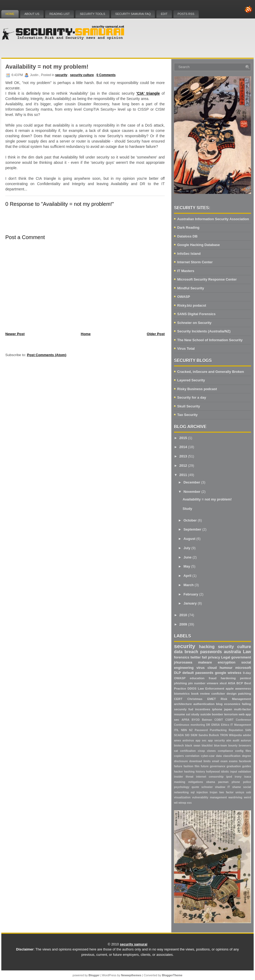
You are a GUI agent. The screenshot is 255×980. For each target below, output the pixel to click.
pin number (197, 683)
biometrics (182, 693)
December (192, 482)
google (221, 673)
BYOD (196, 720)
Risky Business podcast (197, 389)
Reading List (59, 14)
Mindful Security (191, 288)
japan (228, 709)
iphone (217, 709)
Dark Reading (188, 228)
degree (246, 756)
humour (226, 668)
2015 (183, 438)
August (190, 539)
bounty (233, 746)
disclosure (181, 761)
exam (224, 761)
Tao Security (187, 415)
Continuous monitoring (190, 725)
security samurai (133, 944)
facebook (245, 761)
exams (233, 761)
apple (230, 688)
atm (229, 741)
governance (218, 766)
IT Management (241, 725)
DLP (177, 673)
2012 (183, 466)
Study (187, 509)
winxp (182, 803)
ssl (188, 714)
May (187, 566)
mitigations (196, 782)
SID (187, 735)
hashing (189, 772)
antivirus (188, 741)
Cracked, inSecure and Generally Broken (211, 372)
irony (238, 777)
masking (180, 782)
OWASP (184, 297)
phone (236, 782)
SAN (248, 730)
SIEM (194, 735)
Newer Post (15, 334)
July (187, 548)
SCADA (179, 735)
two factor (227, 792)
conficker (218, 693)
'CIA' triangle (148, 93)
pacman (223, 782)
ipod (229, 777)
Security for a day (192, 397)
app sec (201, 741)
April (188, 576)
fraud (213, 678)
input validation (241, 772)
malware (205, 662)
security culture (82, 75)
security (61, 75)
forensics (182, 657)
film (197, 766)
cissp (201, 751)
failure (178, 766)
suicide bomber (212, 714)
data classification (228, 756)
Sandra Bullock (209, 735)
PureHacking (218, 730)
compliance (225, 751)
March (189, 585)
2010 (183, 615)
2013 (183, 456)
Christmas (195, 699)
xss (189, 803)
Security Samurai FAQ (133, 14)
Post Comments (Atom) (47, 355)
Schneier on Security (194, 323)
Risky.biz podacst (192, 305)
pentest (245, 678)
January (190, 603)
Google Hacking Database (198, 245)
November (192, 492)
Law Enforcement (211, 688)
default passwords (198, 673)
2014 (183, 447)
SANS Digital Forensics (196, 314)
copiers (179, 756)
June (188, 557)
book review (201, 693)
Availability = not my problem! (47, 67)
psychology (182, 787)
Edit (164, 14)
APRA (186, 720)
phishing (180, 683)
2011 (183, 475)
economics (232, 704)
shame (237, 787)
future (205, 766)
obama (211, 782)
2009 (183, 624)
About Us (32, 14)
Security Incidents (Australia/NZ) (204, 331)
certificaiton (188, 751)
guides (246, 766)
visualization (182, 797)
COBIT (219, 720)
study (195, 714)
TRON (224, 735)
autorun (246, 741)
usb (249, 792)
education (197, 678)
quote (195, 787)
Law (247, 652)
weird (247, 797)
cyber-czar (208, 756)
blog (219, 704)
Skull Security (189, 406)
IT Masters (186, 271)
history (200, 772)
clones (211, 751)
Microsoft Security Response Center (207, 279)
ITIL (176, 730)
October (190, 520)
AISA (232, 683)
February (191, 594)
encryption (227, 662)
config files (243, 751)
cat (176, 751)
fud (191, 709)
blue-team (220, 746)
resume (180, 714)
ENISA (216, 725)
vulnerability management (209, 797)
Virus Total (186, 349)
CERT (178, 699)
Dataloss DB (187, 236)
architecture (183, 704)
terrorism (231, 714)
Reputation (236, 730)
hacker (178, 772)
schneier (207, 787)
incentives (203, 709)
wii (176, 803)
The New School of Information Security (210, 340)
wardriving (235, 797)
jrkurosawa (183, 662)
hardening (228, 678)
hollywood (213, 772)
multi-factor (243, 709)
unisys (240, 792)
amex (178, 741)
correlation (192, 756)
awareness (243, 688)
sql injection (199, 792)
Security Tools (92, 14)
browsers (245, 746)
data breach (186, 652)
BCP (240, 683)
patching (245, 693)
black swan (193, 746)
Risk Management (236, 699)
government (241, 657)
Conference (243, 720)
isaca (248, 777)
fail (204, 657)
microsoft (243, 668)
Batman (207, 720)
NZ (191, 730)
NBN (184, 730)
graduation (234, 766)
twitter (196, 657)
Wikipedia (235, 735)
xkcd (223, 683)
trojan (214, 792)
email (216, 761)
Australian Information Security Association (213, 219)
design (232, 693)
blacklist (207, 746)
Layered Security (191, 380)
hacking (207, 647)
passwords (211, 652)
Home (10, 14)
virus (200, 668)
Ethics (225, 725)
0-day (247, 673)
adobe (247, 735)
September (192, 529)
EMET (211, 699)
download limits (200, 761)
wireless (234, 673)
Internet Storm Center (195, 262)
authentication (204, 704)
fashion (188, 766)
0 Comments (106, 75)
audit (236, 741)
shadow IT (222, 787)
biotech (179, 746)
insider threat (184, 777)
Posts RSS (186, 14)
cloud (212, 668)
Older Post (156, 334)
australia (232, 652)
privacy (214, 657)
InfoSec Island (189, 254)
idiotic (225, 772)
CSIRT (229, 720)
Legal (226, 657)
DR (208, 725)
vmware (212, 683)
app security (216, 741)
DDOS (192, 688)
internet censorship (210, 777)
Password (201, 730)
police (247, 782)
